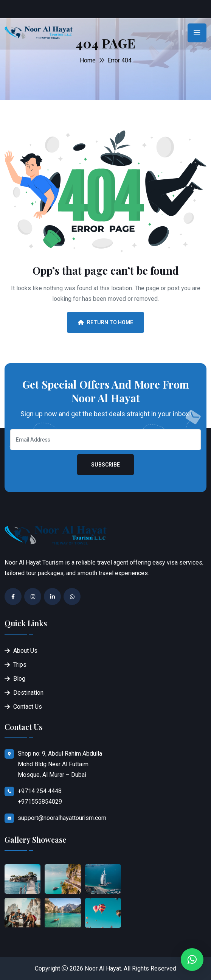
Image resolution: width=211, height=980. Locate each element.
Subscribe (105, 465)
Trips (20, 665)
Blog (19, 679)
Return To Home (105, 322)
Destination (28, 693)
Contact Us (28, 707)
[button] (192, 960)
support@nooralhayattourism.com (62, 818)
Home (88, 60)
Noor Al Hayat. (103, 968)
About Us (25, 651)
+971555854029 (40, 802)
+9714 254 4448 (40, 791)
